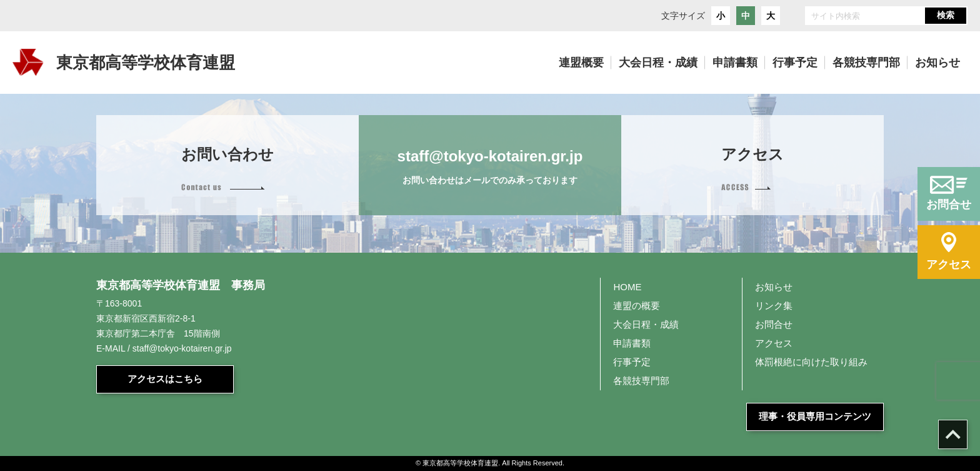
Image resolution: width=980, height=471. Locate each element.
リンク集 (774, 306)
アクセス (774, 343)
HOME (627, 287)
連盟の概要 (637, 306)
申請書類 (632, 343)
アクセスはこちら (165, 379)
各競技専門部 (641, 381)
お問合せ (774, 324)
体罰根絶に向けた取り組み (811, 362)
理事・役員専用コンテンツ (815, 416)
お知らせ (774, 287)
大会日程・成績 (646, 324)
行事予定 (632, 362)
